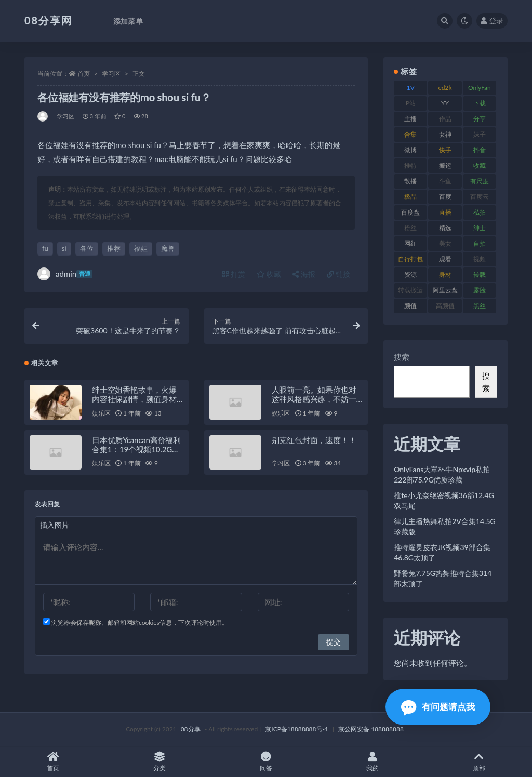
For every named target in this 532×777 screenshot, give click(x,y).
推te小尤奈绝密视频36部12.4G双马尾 (444, 500)
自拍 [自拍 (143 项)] (480, 243)
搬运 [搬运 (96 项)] (445, 165)
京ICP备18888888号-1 (297, 729)
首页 (84, 73)
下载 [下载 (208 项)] (480, 103)
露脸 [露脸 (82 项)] (480, 290)
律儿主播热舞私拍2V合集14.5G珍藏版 (445, 526)
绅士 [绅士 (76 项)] (480, 228)
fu (45, 248)
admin (65, 274)
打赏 (234, 274)
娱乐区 (101, 413)
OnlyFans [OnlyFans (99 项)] (480, 89)
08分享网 (49, 20)
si (64, 248)
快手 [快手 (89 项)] (445, 150)
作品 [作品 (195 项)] (445, 119)
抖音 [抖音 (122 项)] (480, 150)
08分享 (191, 729)
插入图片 (55, 525)
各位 (87, 248)
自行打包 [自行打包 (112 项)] (410, 259)
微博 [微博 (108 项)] (410, 150)
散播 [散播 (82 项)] (410, 181)
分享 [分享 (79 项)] (480, 119)
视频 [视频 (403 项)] (480, 259)
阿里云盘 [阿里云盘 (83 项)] (445, 290)
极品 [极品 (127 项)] (410, 197)
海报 (304, 274)
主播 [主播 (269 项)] (410, 119)
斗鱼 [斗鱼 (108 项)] (445, 181)
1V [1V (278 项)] (411, 88)
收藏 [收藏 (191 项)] (480, 165)
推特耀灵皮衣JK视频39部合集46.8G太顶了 (442, 552)
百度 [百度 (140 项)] (445, 197)
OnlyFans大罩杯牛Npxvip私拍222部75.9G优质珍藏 (442, 474)
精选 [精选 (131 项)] (445, 228)
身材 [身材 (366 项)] (445, 274)
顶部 (479, 762)
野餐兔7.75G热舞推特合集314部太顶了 (443, 578)
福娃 (141, 248)
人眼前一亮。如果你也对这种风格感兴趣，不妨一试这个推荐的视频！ (314, 399)
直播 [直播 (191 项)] (445, 212)
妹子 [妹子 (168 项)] (480, 134)
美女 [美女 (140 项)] (445, 243)
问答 (266, 762)
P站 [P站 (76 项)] (411, 103)
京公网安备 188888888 (371, 729)
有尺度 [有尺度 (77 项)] (480, 181)
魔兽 (168, 248)
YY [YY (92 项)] (445, 103)
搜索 (402, 357)
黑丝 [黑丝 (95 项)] (480, 306)
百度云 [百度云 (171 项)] (480, 197)
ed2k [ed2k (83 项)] (445, 88)
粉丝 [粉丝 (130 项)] (410, 228)
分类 (160, 762)
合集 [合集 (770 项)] (410, 134)
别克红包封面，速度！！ (314, 440)
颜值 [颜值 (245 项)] (410, 306)
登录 (492, 21)
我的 (372, 762)
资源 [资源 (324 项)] (410, 274)
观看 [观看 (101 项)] (445, 259)
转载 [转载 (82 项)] (480, 274)
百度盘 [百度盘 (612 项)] (410, 212)
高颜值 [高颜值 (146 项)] (445, 306)
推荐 (114, 248)
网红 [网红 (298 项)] (410, 243)
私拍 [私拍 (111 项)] (480, 212)
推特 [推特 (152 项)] (410, 165)
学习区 (111, 73)
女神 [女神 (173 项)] (445, 134)
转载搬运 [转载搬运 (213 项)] (410, 290)
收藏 (269, 274)
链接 (339, 274)
